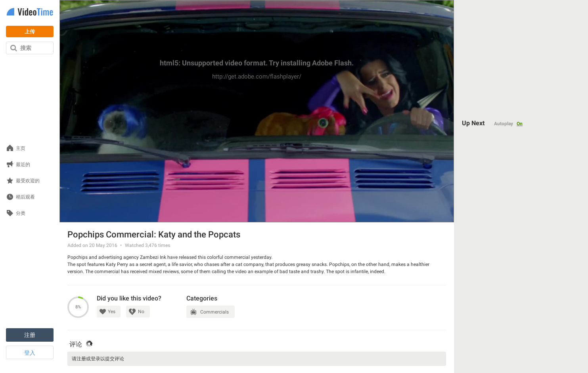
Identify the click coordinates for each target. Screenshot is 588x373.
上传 (30, 32)
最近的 (23, 165)
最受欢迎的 (28, 181)
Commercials (215, 312)
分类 (21, 213)
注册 (30, 335)
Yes (112, 312)
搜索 (26, 48)
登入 (30, 353)
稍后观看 (25, 197)
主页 (21, 148)
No (141, 312)
